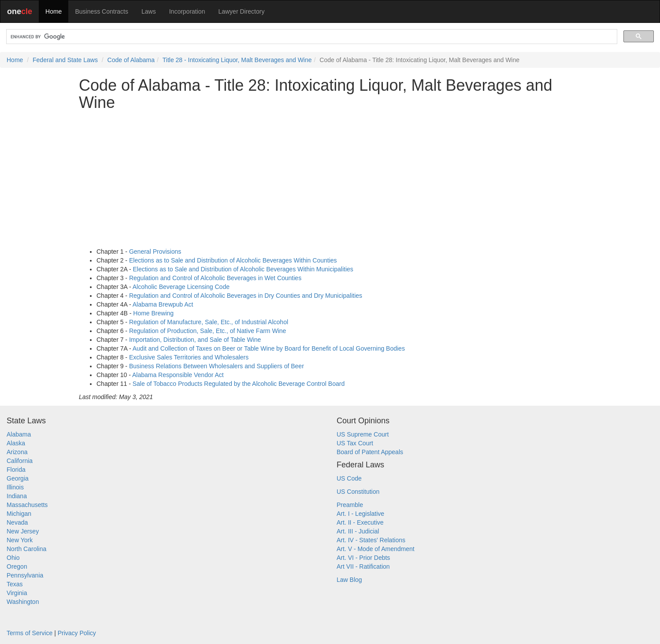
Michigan (19, 514)
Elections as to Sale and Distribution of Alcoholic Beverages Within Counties (233, 260)
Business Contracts (102, 11)
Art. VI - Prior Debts (363, 558)
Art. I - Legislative (360, 514)
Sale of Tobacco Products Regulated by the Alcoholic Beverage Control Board (239, 384)
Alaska (16, 443)
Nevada (17, 522)
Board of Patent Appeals (370, 452)
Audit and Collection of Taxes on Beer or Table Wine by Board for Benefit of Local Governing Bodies (269, 348)
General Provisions (155, 252)
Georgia (18, 478)
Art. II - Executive (360, 522)
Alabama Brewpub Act (163, 304)
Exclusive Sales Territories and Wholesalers (189, 357)
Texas (15, 584)
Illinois (15, 487)
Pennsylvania (25, 575)
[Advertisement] (330, 179)
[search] (311, 37)
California (20, 461)
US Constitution (358, 492)
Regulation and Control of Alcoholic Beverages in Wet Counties (215, 278)
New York (20, 540)
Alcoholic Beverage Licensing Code (181, 287)
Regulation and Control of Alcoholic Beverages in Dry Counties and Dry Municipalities (246, 296)
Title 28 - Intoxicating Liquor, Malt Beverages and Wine (237, 60)
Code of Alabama (131, 60)
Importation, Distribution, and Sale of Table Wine (195, 340)
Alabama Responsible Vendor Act (178, 375)
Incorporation (187, 11)
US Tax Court (355, 443)
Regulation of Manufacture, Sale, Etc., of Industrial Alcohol (209, 322)
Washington (23, 602)
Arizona (17, 452)
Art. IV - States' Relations (371, 540)
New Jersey (23, 531)
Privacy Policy (77, 633)
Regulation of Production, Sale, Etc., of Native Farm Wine (208, 331)
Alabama (19, 434)
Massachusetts (27, 505)
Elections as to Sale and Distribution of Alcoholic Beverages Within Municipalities (243, 269)
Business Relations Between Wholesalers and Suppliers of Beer (217, 366)
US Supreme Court (363, 434)
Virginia (17, 593)
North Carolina (26, 549)
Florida (16, 470)
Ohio (13, 558)
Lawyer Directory (241, 11)
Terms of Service (30, 633)
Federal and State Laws (65, 60)
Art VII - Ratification (363, 566)
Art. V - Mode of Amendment (376, 549)
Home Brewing (153, 313)
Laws (149, 11)
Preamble (350, 505)
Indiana (17, 496)
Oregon (17, 566)
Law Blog (349, 580)
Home (54, 11)
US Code (349, 478)
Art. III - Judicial (358, 531)
